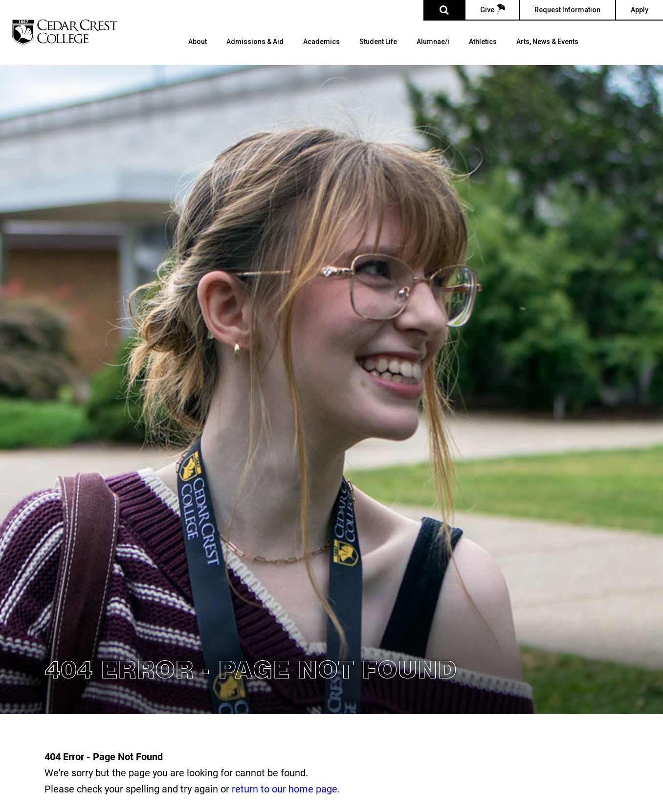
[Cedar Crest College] (65, 32)
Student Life (378, 42)
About (198, 42)
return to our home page (285, 789)
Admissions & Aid (255, 42)
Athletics (483, 42)
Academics (321, 42)
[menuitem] (198, 51)
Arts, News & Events (547, 42)
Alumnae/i (433, 42)
